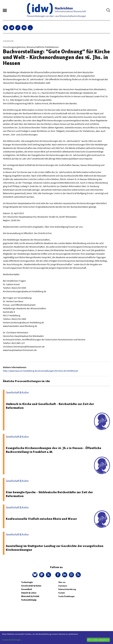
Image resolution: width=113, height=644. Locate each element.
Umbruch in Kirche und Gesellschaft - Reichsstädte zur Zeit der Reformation (50, 406)
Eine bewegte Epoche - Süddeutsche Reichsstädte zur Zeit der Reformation (49, 494)
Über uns (62, 582)
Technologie (27, 582)
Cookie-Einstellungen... (12, 640)
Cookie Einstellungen (66, 596)
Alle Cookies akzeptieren (98, 640)
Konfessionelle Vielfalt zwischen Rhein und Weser (41, 519)
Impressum (63, 586)
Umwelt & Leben (29, 593)
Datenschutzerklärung (67, 589)
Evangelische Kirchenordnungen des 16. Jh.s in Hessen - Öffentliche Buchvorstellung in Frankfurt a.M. (54, 450)
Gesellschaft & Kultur (31, 586)
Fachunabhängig (29, 600)
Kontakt (61, 593)
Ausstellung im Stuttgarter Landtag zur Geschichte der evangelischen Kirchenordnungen (55, 548)
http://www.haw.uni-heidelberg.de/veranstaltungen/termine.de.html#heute (40, 371)
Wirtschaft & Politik (30, 596)
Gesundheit (27, 589)
